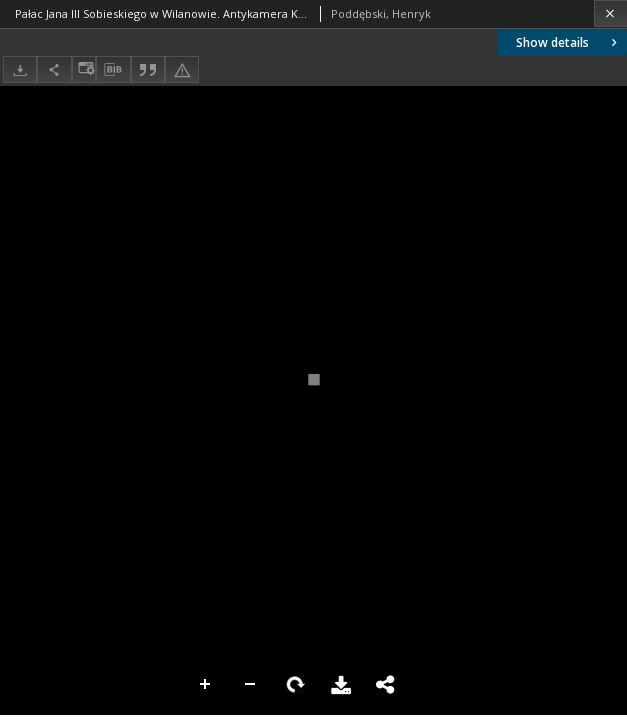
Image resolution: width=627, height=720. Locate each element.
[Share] (54, 69)
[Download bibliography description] (113, 70)
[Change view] (84, 69)
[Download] (20, 69)
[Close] (610, 13)
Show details (568, 42)
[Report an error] (182, 69)
